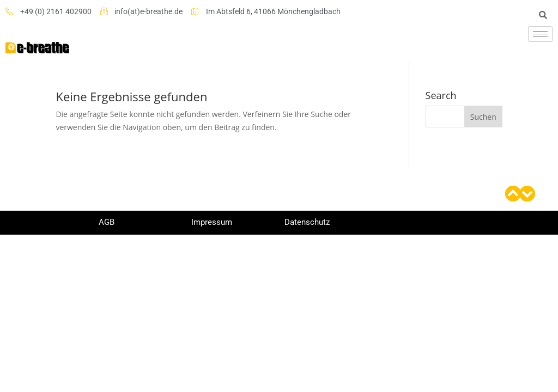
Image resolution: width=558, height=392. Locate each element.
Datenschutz (307, 222)
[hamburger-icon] (540, 34)
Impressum (212, 222)
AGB (107, 222)
